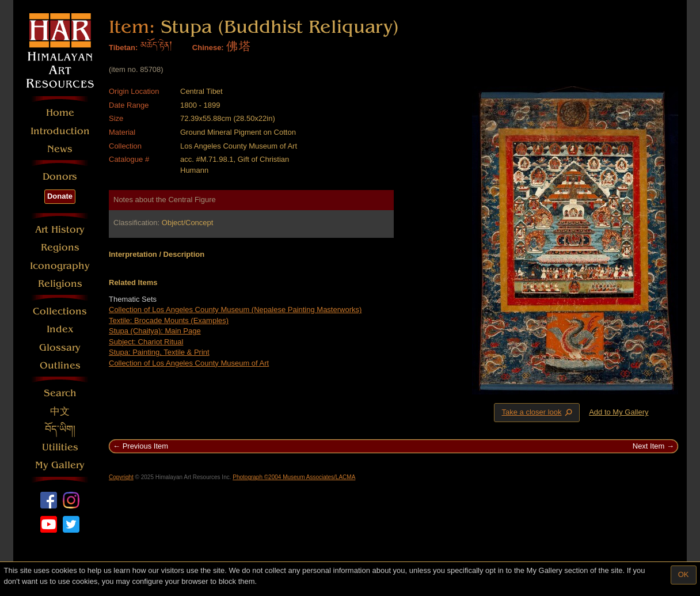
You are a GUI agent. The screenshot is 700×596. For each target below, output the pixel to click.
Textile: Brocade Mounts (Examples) (169, 320)
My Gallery (60, 465)
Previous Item (145, 446)
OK (684, 574)
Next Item (649, 446)
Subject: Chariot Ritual (146, 342)
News (60, 149)
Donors (60, 176)
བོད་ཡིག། (60, 429)
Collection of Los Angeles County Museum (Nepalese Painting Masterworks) (235, 310)
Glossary (60, 348)
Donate (60, 196)
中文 (60, 411)
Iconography (60, 266)
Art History (60, 229)
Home (60, 113)
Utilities (60, 447)
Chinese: (208, 48)
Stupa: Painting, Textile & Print (159, 352)
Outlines (60, 365)
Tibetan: (123, 48)
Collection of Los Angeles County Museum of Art (189, 363)
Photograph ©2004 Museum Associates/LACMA (294, 477)
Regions (60, 247)
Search (60, 393)
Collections (60, 311)
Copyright (121, 477)
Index (60, 329)
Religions (60, 284)
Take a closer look (538, 412)
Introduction (60, 131)
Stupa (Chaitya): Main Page (155, 331)
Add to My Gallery (619, 412)
